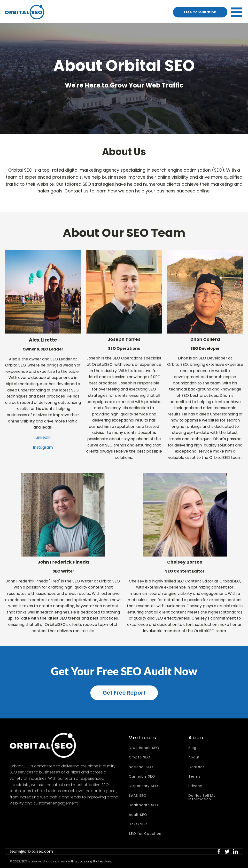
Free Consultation (200, 12)
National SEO (141, 767)
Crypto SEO (140, 757)
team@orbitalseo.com (31, 852)
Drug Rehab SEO (144, 748)
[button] (219, 852)
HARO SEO (138, 824)
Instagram (43, 447)
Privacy (195, 786)
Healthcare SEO (144, 805)
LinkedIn (43, 437)
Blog (192, 748)
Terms (194, 776)
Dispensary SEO (143, 786)
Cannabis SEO (142, 776)
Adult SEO (138, 815)
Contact (196, 767)
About (194, 757)
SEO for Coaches (145, 834)
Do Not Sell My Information (202, 798)
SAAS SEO (138, 796)
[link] (219, 852)
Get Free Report (124, 693)
